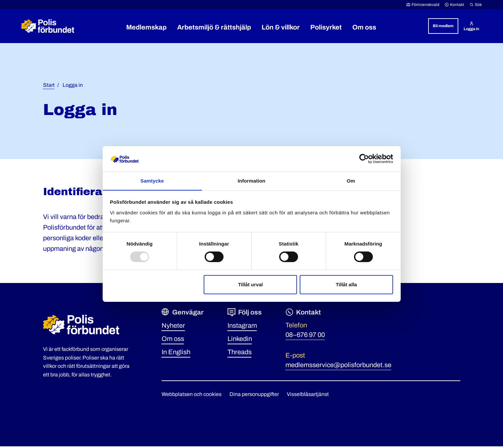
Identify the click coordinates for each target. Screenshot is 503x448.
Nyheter (173, 327)
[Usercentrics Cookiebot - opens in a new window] (364, 159)
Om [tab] (351, 180)
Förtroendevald (423, 5)
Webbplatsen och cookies (192, 396)
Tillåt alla (346, 284)
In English (176, 354)
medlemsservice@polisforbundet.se (338, 366)
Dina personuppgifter (254, 396)
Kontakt (454, 5)
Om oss (173, 340)
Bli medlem (443, 26)
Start (49, 87)
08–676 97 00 (305, 336)
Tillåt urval (251, 284)
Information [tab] (252, 180)
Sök (476, 5)
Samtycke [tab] (152, 180)
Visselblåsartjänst (308, 396)
